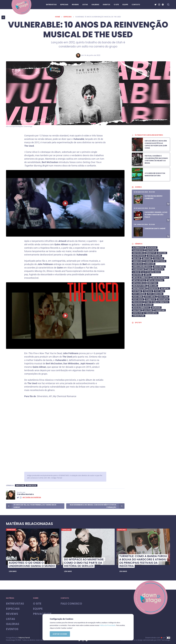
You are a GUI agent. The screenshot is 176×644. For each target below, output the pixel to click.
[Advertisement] (151, 386)
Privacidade (42, 614)
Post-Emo (159, 291)
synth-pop (138, 313)
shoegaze (156, 308)
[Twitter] (155, 5)
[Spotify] (163, 5)
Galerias (13, 624)
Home (58, 17)
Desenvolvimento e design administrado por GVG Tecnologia (146, 640)
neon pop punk (139, 286)
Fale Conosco (71, 604)
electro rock (139, 256)
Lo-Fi (144, 272)
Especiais (68, 17)
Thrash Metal (151, 313)
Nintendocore (139, 288)
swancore (160, 310)
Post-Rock (138, 299)
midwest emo (151, 283)
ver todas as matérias (32, 497)
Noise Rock (153, 288)
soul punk (148, 310)
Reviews (12, 614)
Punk (148, 302)
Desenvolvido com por (158, 638)
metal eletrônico (160, 278)
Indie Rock (159, 269)
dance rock (138, 250)
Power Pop (150, 299)
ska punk (137, 310)
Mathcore (138, 275)
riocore (149, 305)
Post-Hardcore (155, 294)
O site (37, 604)
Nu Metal (165, 288)
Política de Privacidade (107, 625)
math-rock (155, 272)
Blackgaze (152, 247)
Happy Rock (160, 261)
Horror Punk (139, 269)
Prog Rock (138, 302)
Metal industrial (156, 280)
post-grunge (139, 294)
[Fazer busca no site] (168, 5)
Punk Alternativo (160, 302)
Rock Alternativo (141, 308)
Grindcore (138, 261)
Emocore (20, 485)
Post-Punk (163, 297)
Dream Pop (150, 253)
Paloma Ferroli (24, 638)
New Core (153, 286)
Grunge (149, 261)
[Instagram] (159, 5)
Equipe (38, 609)
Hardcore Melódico (142, 267)
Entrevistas (15, 604)
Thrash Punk (139, 316)
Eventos (12, 629)
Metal (148, 275)
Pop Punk (137, 291)
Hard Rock (138, 264)
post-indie (138, 297)
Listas (10, 619)
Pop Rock (148, 291)
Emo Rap (137, 258)
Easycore (162, 253)
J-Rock (136, 272)
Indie (149, 269)
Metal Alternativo (141, 278)
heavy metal (159, 267)
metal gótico (139, 280)
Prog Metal (163, 299)
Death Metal (152, 250)
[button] (13, 571)
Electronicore (154, 256)
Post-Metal (150, 297)
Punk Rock (32, 485)
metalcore (138, 283)
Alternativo (138, 247)
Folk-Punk (158, 258)
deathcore (138, 253)
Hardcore (150, 264)
